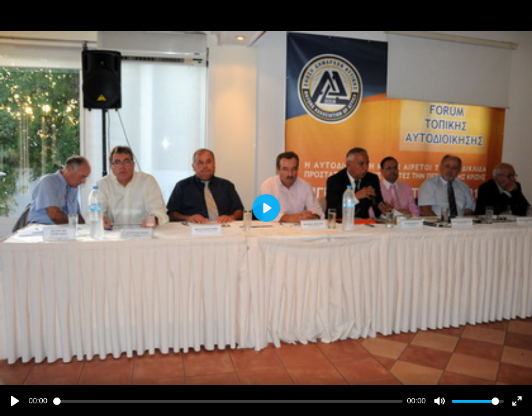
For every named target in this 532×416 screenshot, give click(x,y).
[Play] (15, 401)
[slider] (228, 401)
